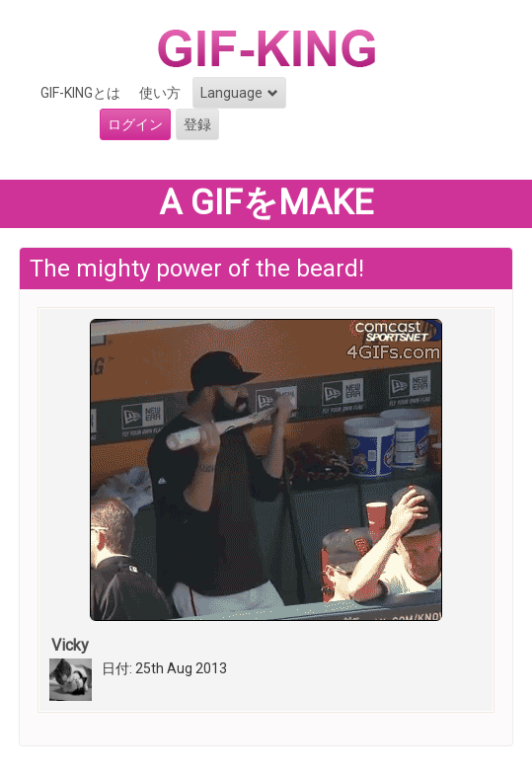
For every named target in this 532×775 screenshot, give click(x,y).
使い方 (160, 93)
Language (239, 93)
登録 (197, 124)
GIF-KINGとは (80, 93)
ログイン (135, 124)
